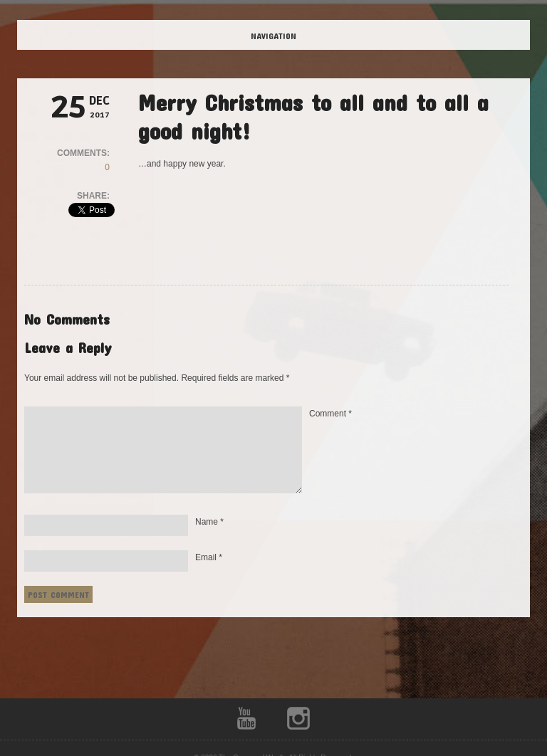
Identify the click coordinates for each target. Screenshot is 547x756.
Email (209, 557)
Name (209, 522)
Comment (330, 414)
